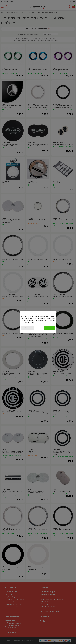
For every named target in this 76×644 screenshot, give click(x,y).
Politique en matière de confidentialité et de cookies (41, 331)
